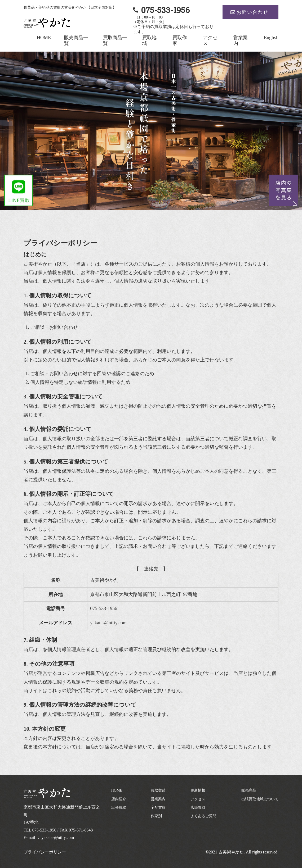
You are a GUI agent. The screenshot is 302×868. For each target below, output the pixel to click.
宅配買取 (158, 808)
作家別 (156, 816)
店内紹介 (119, 799)
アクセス (198, 799)
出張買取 (119, 808)
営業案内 (158, 799)
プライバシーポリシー (45, 852)
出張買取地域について (260, 799)
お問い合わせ (252, 12)
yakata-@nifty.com (58, 837)
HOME (44, 38)
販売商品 (249, 790)
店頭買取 (198, 808)
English (271, 38)
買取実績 (158, 790)
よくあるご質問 (203, 816)
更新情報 (198, 790)
